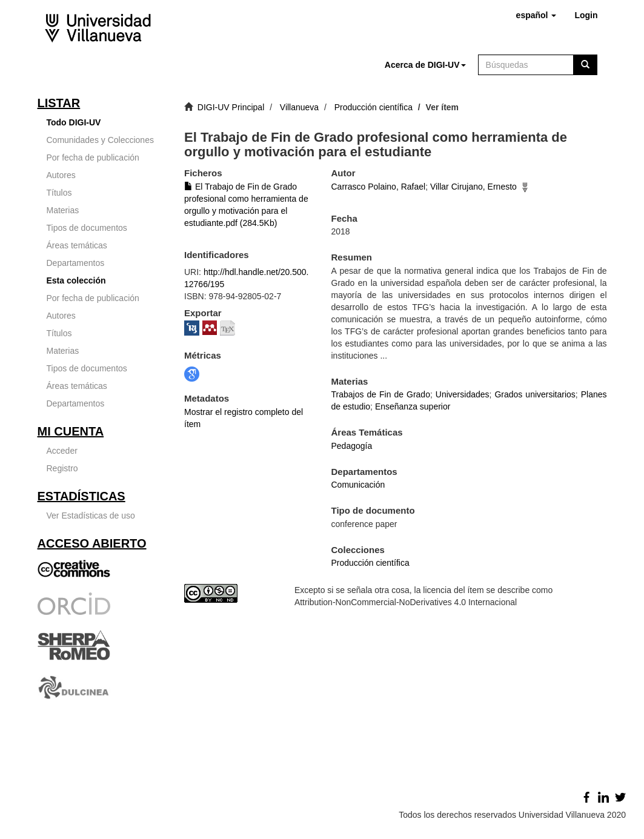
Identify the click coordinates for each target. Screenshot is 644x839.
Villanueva (299, 107)
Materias (63, 210)
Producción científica (373, 107)
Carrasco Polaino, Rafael (379, 187)
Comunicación (358, 485)
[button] (536, 15)
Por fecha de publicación (93, 158)
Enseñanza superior (413, 406)
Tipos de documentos (87, 228)
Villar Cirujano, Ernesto (473, 187)
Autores (61, 175)
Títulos (59, 193)
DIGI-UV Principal (231, 107)
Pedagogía (352, 446)
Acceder (62, 451)
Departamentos (76, 263)
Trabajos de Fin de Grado (381, 394)
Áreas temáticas (77, 245)
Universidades (463, 394)
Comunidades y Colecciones (100, 140)
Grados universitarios (535, 394)
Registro (62, 468)
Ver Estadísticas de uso (91, 516)
